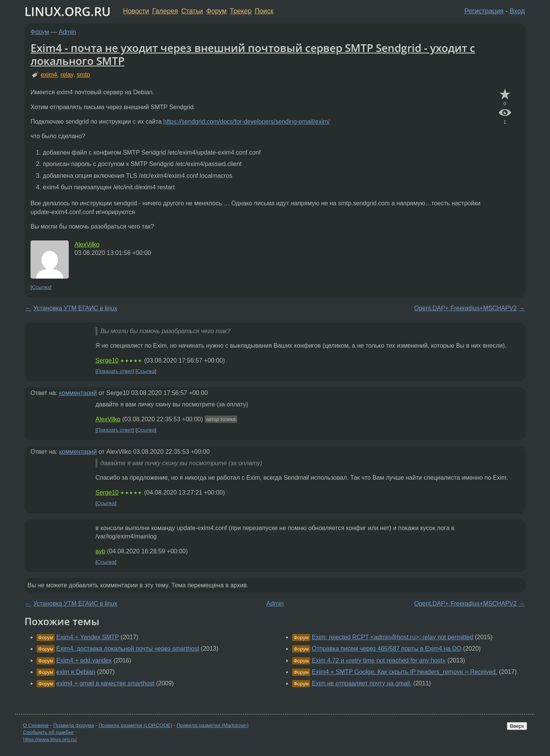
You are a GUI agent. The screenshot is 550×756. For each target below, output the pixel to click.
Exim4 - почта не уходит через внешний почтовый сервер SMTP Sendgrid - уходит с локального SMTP (253, 54)
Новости (136, 11)
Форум (216, 11)
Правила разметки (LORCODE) (135, 725)
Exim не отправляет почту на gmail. (362, 683)
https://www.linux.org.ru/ (50, 739)
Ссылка (41, 287)
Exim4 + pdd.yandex (84, 660)
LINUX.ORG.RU (68, 11)
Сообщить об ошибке (48, 732)
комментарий (78, 393)
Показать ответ (115, 371)
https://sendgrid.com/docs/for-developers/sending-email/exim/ (247, 122)
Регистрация (484, 11)
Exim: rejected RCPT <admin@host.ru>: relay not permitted (392, 637)
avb (100, 551)
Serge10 (107, 360)
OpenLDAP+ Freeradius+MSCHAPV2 (465, 308)
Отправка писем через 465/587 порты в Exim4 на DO (387, 649)
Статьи (192, 11)
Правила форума (74, 725)
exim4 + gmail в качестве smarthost (105, 683)
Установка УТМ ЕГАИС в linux (75, 308)
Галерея (165, 11)
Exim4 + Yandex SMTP (87, 637)
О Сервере (36, 725)
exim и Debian (76, 672)
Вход (517, 11)
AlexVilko (87, 244)
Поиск (264, 11)
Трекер (241, 11)
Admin (67, 32)
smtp (83, 75)
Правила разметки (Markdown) (212, 725)
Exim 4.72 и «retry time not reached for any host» (379, 660)
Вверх (517, 726)
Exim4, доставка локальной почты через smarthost (128, 649)
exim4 (49, 75)
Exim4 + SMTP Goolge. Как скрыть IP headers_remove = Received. (404, 672)
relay (67, 75)
